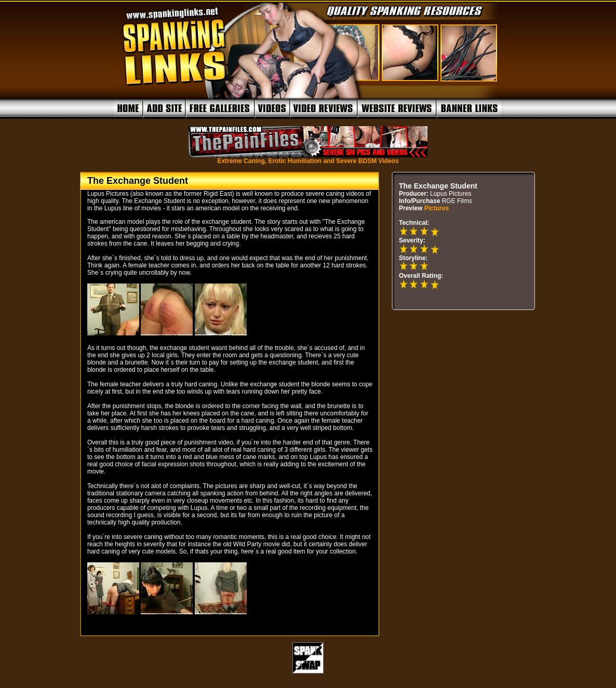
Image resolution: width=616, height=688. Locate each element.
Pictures (437, 208)
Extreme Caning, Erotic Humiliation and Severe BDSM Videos (308, 158)
